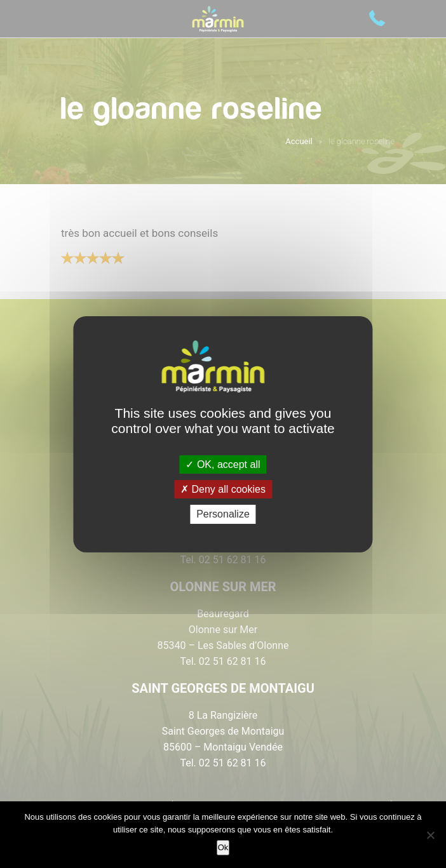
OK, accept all (223, 464)
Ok (223, 847)
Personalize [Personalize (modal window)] (223, 514)
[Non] (430, 835)
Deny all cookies (223, 489)
